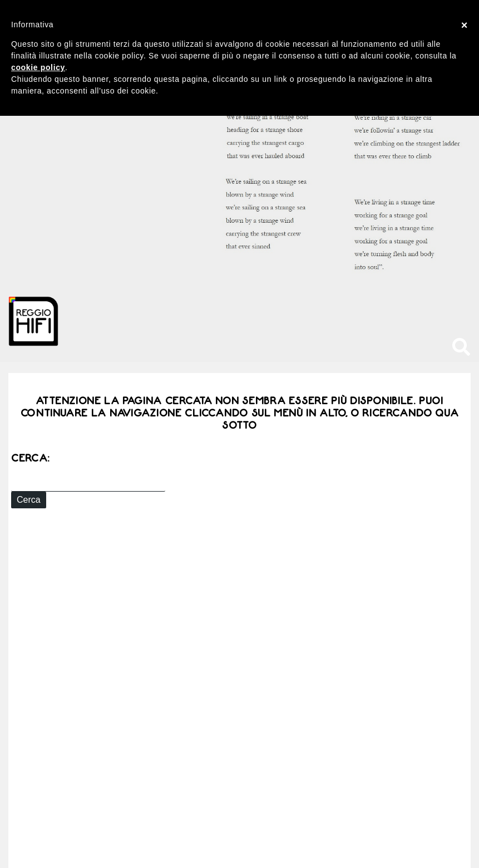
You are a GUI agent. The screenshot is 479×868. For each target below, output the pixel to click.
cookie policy (38, 67)
